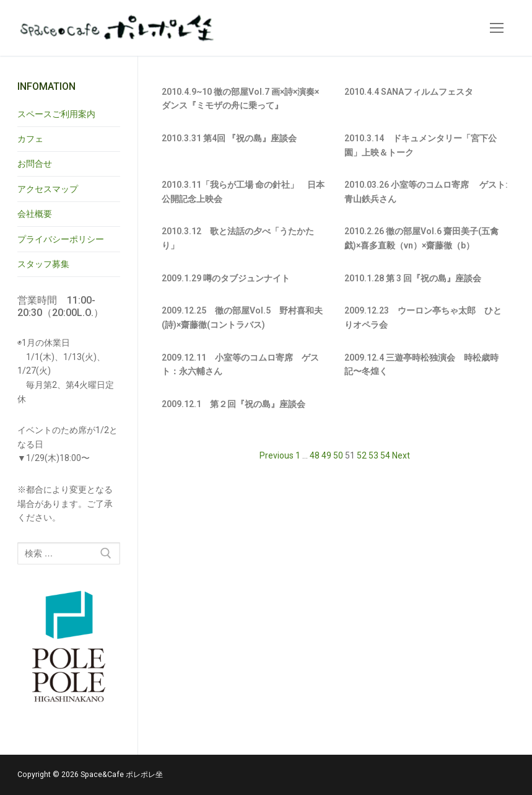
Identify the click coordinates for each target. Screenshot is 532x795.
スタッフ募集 (43, 264)
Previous (277, 455)
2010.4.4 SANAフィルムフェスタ (409, 92)
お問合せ (35, 164)
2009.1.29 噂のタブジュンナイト (226, 278)
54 (385, 455)
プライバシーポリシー (61, 239)
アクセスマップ (48, 189)
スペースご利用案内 (56, 114)
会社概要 (35, 214)
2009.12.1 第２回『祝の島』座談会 (233, 404)
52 (362, 455)
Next (401, 455)
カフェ (30, 139)
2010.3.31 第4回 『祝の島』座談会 (229, 138)
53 (373, 455)
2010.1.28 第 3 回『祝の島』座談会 (413, 278)
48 (315, 455)
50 (338, 455)
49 (326, 455)
